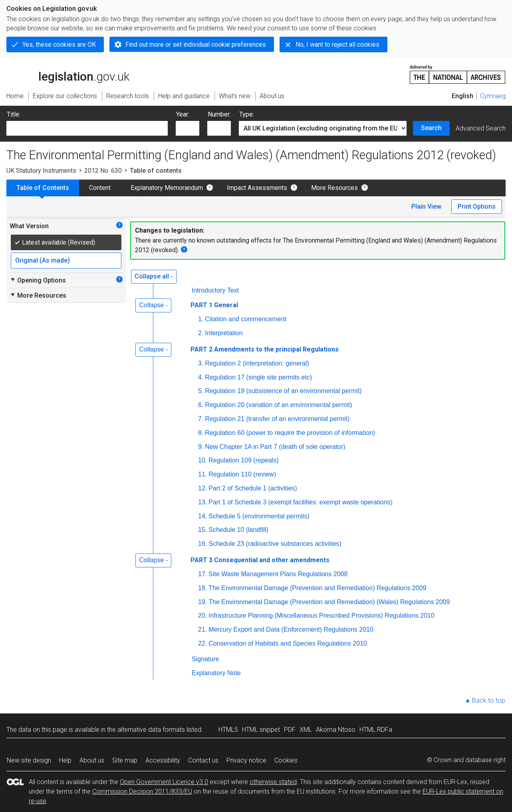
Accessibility (163, 760)
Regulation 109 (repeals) (243, 460)
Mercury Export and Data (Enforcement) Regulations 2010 (291, 629)
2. (201, 333)
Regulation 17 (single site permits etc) (258, 377)
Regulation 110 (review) (242, 474)
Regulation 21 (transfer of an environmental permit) (277, 419)
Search (431, 128)
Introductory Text (215, 290)
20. (202, 615)
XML (306, 730)
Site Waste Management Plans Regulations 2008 (278, 574)
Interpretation (224, 333)
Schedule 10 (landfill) (238, 530)
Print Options (477, 206)
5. (201, 391)
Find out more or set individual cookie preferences (196, 44)
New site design (29, 760)
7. (201, 419)
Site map (125, 760)
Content (100, 188)
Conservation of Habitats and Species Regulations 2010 (288, 643)
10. (202, 460)
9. (201, 447)
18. (202, 588)
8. (201, 433)
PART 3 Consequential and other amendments (260, 560)
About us (92, 760)
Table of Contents (43, 188)
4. (201, 377)
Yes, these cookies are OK (59, 44)
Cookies (286, 760)
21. (202, 629)
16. (202, 544)
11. (202, 474)
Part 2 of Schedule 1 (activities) (253, 488)
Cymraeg (493, 96)
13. (202, 502)
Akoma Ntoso (336, 730)
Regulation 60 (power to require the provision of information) (290, 433)
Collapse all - (154, 276)
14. (202, 516)
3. (201, 363)
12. (202, 488)
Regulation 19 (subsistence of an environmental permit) (283, 391)
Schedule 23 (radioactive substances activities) (275, 544)
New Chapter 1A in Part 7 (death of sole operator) (275, 447)
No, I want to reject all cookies (337, 44)
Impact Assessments (257, 188)
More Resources (334, 188)
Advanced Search (481, 128)
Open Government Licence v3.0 (164, 782)
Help (65, 760)
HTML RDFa (376, 730)
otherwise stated (273, 782)
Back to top (489, 700)
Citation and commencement (246, 319)
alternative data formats (151, 730)
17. (202, 574)
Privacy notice (246, 760)
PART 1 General (214, 305)
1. (201, 319)
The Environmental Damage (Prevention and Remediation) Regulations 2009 (317, 588)
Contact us (203, 760)
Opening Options (38, 280)
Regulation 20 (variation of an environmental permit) (278, 405)
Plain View (426, 206)
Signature (205, 659)
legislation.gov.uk (68, 74)
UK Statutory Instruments (41, 171)
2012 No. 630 (103, 171)
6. (201, 405)
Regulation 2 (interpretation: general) (257, 363)
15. (202, 530)
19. (202, 602)
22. (202, 643)
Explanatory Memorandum (167, 188)
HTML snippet (261, 730)
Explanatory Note (216, 673)
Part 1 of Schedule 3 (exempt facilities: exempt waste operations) (301, 502)
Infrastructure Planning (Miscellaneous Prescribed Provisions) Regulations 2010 (321, 615)
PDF (290, 730)
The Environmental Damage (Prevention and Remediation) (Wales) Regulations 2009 (329, 602)
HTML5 (228, 730)
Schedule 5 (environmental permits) (259, 516)
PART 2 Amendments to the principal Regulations (265, 349)
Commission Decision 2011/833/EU (142, 791)
